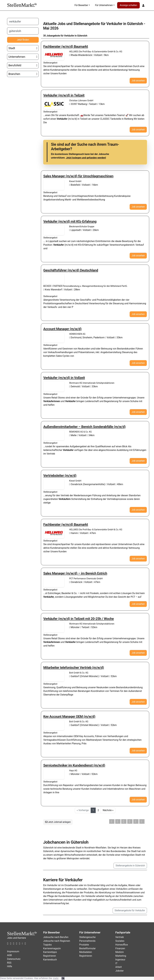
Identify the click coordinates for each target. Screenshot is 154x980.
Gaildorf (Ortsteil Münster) (84, 676)
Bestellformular (87, 948)
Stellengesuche (87, 937)
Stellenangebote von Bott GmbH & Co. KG (54, 676)
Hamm (74, 533)
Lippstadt (75, 230)
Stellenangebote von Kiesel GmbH (54, 185)
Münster (75, 627)
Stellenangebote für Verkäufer (130, 910)
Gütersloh (135, 24)
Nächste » (108, 810)
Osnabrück (76, 582)
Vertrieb (120, 937)
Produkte (84, 945)
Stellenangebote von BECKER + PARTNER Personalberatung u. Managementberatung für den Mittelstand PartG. (54, 279)
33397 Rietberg (78, 104)
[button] (112, 821)
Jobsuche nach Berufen (56, 937)
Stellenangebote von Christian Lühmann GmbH (54, 104)
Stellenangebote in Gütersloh (130, 866)
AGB (9, 955)
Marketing (121, 956)
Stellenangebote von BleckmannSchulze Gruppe (54, 230)
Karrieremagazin (52, 948)
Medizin (120, 952)
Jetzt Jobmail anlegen (58, 822)
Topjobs (47, 945)
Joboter (119, 971)
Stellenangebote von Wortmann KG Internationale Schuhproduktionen (54, 386)
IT (116, 963)
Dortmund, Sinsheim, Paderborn (87, 337)
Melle (73, 435)
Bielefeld (75, 185)
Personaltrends (87, 941)
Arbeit (119, 967)
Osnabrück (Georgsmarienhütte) (87, 484)
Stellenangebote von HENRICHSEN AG (54, 337)
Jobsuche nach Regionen (57, 941)
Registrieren (50, 956)
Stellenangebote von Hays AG (54, 774)
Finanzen (120, 948)
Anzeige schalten (128, 5)
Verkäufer (114, 24)
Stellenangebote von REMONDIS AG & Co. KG (54, 435)
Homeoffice (122, 945)
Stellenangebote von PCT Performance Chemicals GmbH (54, 582)
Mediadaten (86, 952)
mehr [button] (56, 978)
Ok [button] (63, 978)
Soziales (120, 941)
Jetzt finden (23, 40)
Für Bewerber (81, 5)
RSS (9, 963)
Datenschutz (14, 959)
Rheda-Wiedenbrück (81, 55)
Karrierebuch (50, 960)
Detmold (75, 386)
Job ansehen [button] (138, 81)
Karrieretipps (50, 952)
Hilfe (10, 966)
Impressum (13, 951)
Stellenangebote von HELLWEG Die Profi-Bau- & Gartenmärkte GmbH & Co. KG (54, 55)
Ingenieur (120, 960)
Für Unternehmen (104, 5)
